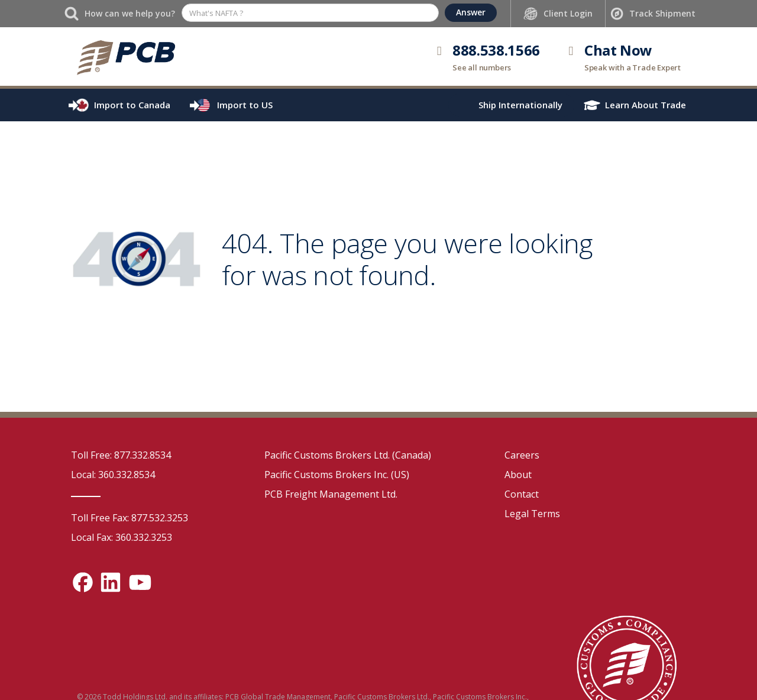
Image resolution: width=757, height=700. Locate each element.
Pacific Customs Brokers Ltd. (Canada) (348, 455)
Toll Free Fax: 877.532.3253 (130, 518)
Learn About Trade (646, 105)
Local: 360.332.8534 (113, 475)
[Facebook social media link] (83, 582)
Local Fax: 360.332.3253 (122, 537)
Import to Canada (132, 105)
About (518, 475)
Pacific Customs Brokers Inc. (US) (337, 475)
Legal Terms (532, 514)
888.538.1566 (496, 50)
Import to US (245, 105)
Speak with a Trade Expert (633, 67)
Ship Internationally (520, 105)
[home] (126, 57)
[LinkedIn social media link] (111, 582)
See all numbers (482, 67)
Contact (522, 494)
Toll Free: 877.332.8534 (121, 455)
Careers (522, 455)
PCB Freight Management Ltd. (331, 494)
